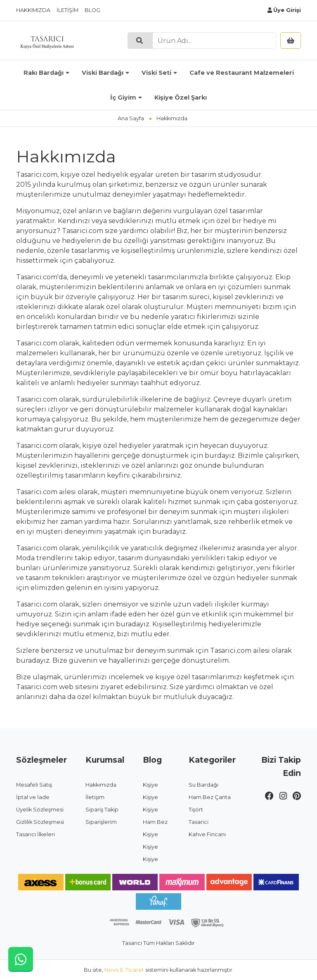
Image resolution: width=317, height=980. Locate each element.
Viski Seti (156, 73)
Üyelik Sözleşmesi (40, 810)
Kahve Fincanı (207, 834)
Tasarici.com (37, 687)
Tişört (196, 810)
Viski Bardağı (103, 73)
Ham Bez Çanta (210, 797)
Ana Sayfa (131, 118)
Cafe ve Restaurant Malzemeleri (242, 73)
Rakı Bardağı (44, 73)
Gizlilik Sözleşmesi (40, 822)
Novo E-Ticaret (124, 970)
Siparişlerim (101, 822)
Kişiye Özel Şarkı (181, 98)
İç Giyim (123, 98)
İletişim (67, 10)
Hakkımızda (33, 10)
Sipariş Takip (102, 810)
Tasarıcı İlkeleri (35, 834)
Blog (92, 10)
